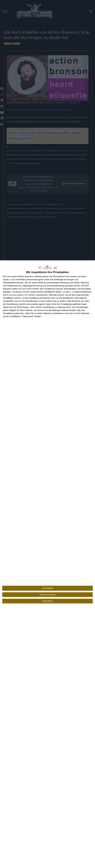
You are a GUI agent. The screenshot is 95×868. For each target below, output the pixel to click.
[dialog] (47, 564)
